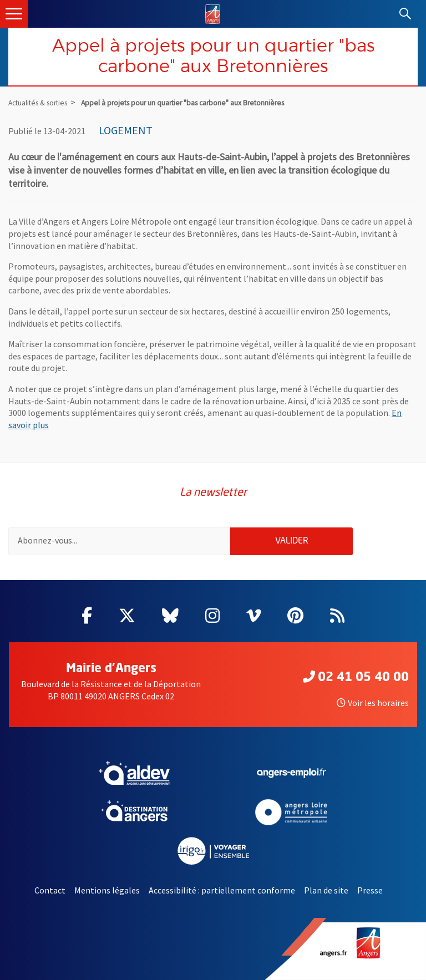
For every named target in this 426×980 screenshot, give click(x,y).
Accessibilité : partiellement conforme (222, 890)
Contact (50, 890)
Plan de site (326, 890)
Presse (370, 890)
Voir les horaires (373, 703)
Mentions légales (107, 890)
